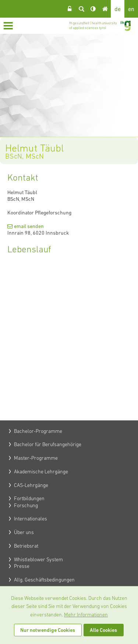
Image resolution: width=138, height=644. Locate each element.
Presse (22, 566)
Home (105, 9)
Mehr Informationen (86, 615)
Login (70, 9)
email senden (29, 226)
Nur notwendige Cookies (48, 630)
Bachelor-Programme (38, 431)
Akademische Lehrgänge (41, 472)
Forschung (26, 505)
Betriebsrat (26, 546)
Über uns (24, 532)
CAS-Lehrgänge (31, 485)
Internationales (31, 519)
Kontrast (93, 9)
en (131, 9)
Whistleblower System (38, 559)
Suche (81, 9)
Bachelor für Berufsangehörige (48, 444)
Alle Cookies (103, 630)
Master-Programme (36, 458)
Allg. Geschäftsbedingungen (44, 580)
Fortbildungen (29, 498)
